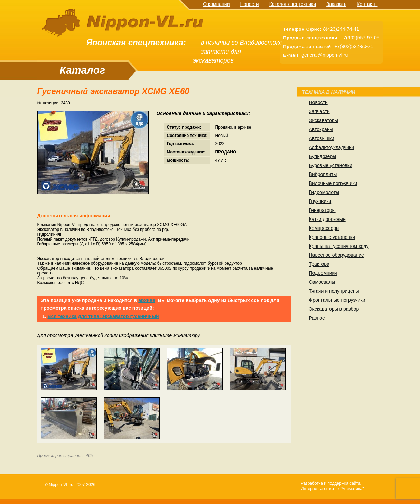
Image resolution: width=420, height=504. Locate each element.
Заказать (336, 4)
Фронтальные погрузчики (337, 300)
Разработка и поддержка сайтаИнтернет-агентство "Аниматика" (332, 486)
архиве (147, 300)
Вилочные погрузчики (333, 183)
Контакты (367, 4)
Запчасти (319, 111)
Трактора (319, 264)
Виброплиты (323, 174)
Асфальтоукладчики (332, 147)
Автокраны (321, 129)
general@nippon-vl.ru (325, 55)
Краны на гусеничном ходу (339, 246)
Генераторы (322, 210)
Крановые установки (332, 237)
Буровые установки (331, 165)
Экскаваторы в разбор (334, 309)
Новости (249, 4)
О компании (216, 4)
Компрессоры (324, 228)
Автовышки (322, 138)
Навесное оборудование (337, 255)
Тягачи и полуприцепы (334, 291)
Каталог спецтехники (293, 4)
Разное (317, 318)
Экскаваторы (324, 120)
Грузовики (320, 201)
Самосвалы (322, 282)
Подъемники (323, 273)
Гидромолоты (324, 192)
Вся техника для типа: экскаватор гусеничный (103, 316)
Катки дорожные (327, 219)
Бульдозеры (323, 156)
